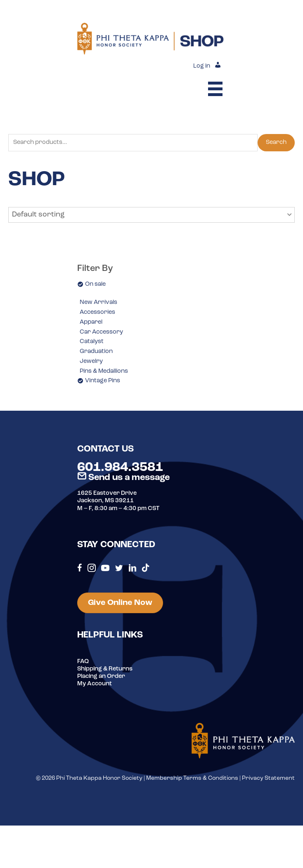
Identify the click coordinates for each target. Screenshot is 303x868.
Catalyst (92, 342)
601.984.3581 (120, 468)
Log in (202, 66)
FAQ (83, 662)
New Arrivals (98, 302)
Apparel (91, 322)
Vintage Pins (103, 381)
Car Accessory (101, 332)
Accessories (97, 312)
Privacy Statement (268, 778)
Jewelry (91, 361)
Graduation (96, 352)
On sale (95, 284)
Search (276, 142)
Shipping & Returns (105, 669)
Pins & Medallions (104, 371)
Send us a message (123, 478)
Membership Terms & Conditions (192, 778)
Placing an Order (101, 676)
